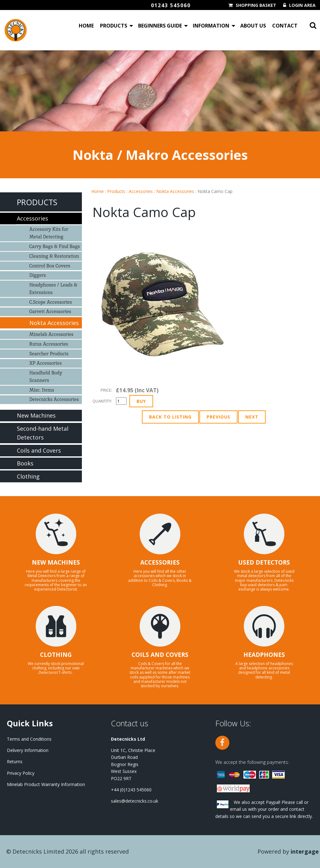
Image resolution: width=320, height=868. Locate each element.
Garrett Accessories (50, 311)
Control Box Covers (50, 266)
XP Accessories (46, 363)
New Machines (36, 415)
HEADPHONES (264, 655)
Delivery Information (28, 750)
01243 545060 (171, 5)
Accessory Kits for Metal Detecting (49, 233)
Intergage (305, 851)
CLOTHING (56, 655)
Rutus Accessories (49, 344)
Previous (218, 417)
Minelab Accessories (51, 334)
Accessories (141, 191)
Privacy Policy (21, 773)
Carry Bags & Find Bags (55, 246)
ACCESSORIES (160, 562)
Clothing (28, 476)
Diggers (38, 275)
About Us (253, 26)
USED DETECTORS (264, 562)
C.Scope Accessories (51, 302)
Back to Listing (170, 417)
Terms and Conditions (29, 739)
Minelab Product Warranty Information (46, 784)
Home (86, 26)
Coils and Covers (39, 450)
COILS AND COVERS (160, 655)
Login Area (302, 5)
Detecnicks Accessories (54, 399)
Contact (285, 26)
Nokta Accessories (175, 191)
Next (252, 417)
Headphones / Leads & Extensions (53, 289)
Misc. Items (42, 390)
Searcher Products (49, 354)
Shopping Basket (256, 5)
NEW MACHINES (56, 562)
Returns (15, 761)
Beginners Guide (160, 26)
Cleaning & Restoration (54, 256)
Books (25, 463)
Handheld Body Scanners (46, 376)
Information (211, 26)
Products (114, 26)
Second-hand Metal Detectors (43, 433)
